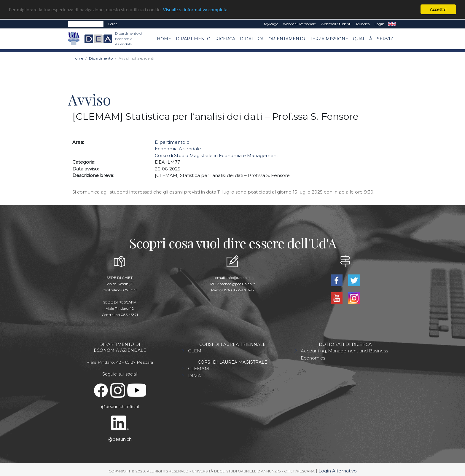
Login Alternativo (338, 471)
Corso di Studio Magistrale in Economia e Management (216, 155)
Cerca (113, 24)
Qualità (363, 38)
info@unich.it (238, 277)
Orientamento (287, 38)
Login (379, 24)
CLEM (195, 350)
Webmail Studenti (336, 24)
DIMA (195, 375)
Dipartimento (193, 38)
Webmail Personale (299, 24)
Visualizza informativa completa (195, 9)
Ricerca (225, 38)
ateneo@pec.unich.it (237, 283)
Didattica (252, 38)
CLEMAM (199, 368)
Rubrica (363, 24)
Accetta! (438, 9)
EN (392, 24)
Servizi (386, 38)
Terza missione (329, 38)
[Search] (86, 24)
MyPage (271, 24)
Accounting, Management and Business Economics (344, 354)
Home (164, 38)
